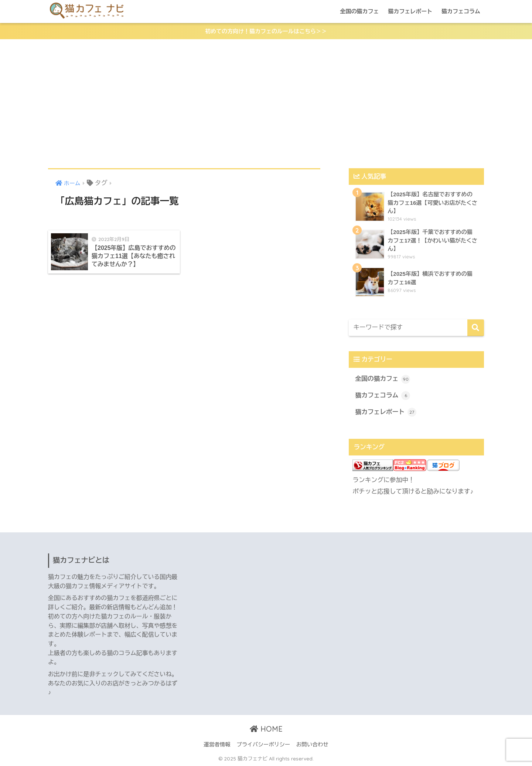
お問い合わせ (312, 745)
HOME (266, 729)
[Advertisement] (266, 104)
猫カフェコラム (461, 11)
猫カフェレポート (410, 11)
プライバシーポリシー (263, 745)
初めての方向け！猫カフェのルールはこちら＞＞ (266, 31)
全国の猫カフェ (359, 11)
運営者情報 (217, 745)
